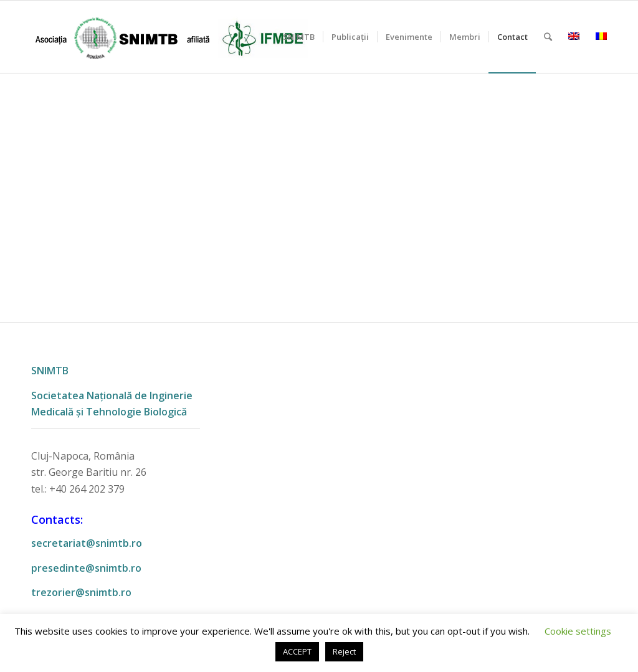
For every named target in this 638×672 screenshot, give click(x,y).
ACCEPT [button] (297, 651)
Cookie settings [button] (578, 631)
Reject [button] (344, 651)
